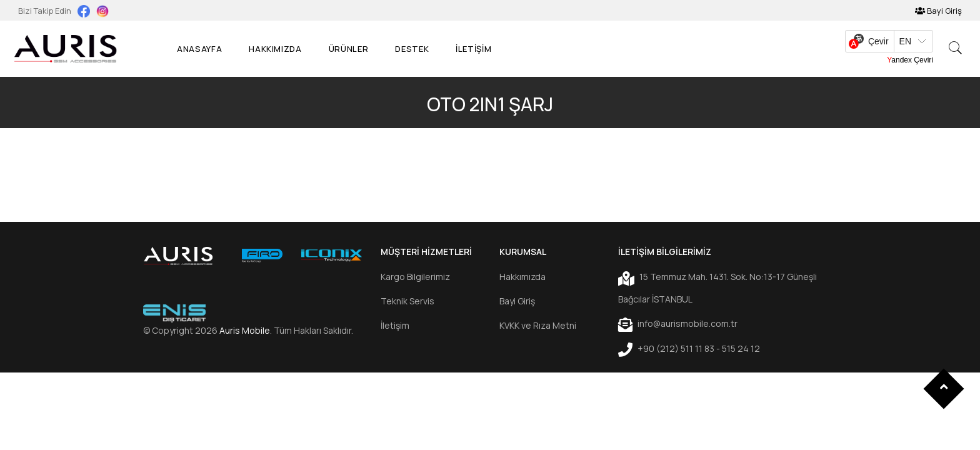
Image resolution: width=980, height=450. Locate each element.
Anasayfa (199, 49)
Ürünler (349, 49)
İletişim (395, 325)
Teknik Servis (407, 301)
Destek (412, 49)
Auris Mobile (245, 330)
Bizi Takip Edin (46, 11)
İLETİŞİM (473, 49)
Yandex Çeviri (910, 60)
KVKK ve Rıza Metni (538, 325)
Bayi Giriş (939, 11)
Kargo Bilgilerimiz (415, 277)
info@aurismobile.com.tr (678, 324)
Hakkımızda (275, 49)
